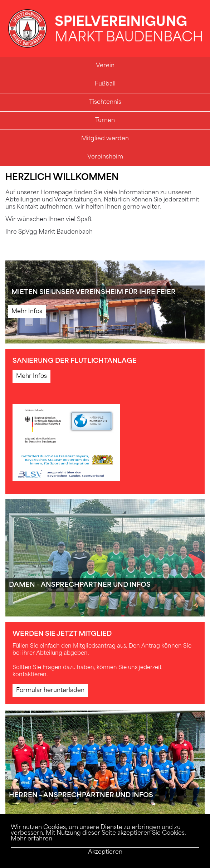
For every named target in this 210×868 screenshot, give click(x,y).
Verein (105, 66)
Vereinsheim (105, 157)
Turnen (105, 121)
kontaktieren (30, 675)
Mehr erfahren (31, 839)
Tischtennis (105, 102)
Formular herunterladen (50, 691)
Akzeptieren (105, 852)
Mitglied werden (105, 139)
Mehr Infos (27, 312)
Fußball (105, 84)
